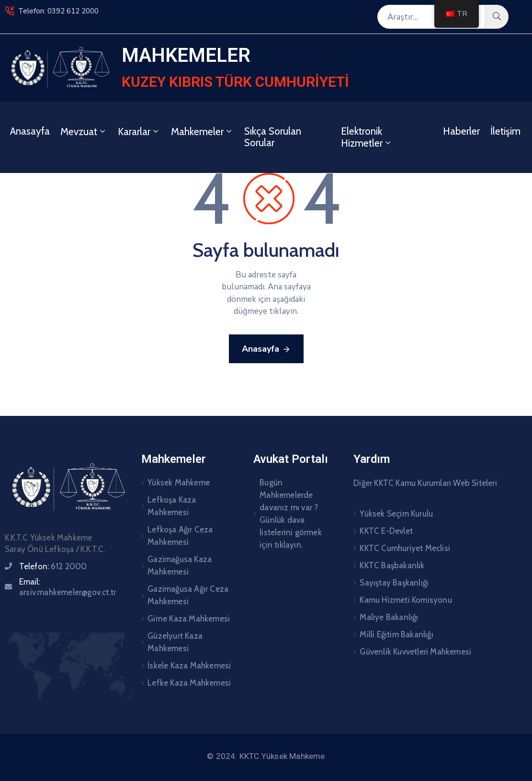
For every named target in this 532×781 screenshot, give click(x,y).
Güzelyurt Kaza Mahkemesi (175, 642)
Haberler (461, 131)
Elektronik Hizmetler (367, 137)
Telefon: (53, 566)
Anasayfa (30, 131)
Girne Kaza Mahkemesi (189, 619)
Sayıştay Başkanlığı (394, 583)
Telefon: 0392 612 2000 (58, 11)
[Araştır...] (431, 17)
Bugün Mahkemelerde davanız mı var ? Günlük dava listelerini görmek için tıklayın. (291, 514)
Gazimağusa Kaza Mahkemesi (180, 565)
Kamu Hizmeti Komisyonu (406, 600)
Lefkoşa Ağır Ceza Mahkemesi (180, 536)
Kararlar (139, 132)
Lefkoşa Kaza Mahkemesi (172, 506)
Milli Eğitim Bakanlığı (396, 634)
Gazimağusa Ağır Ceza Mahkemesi (188, 595)
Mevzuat (84, 132)
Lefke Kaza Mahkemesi (189, 683)
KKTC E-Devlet (386, 531)
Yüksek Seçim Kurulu (396, 514)
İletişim (505, 131)
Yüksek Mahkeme (179, 482)
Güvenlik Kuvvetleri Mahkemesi (415, 652)
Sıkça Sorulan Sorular (273, 137)
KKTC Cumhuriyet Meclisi (405, 548)
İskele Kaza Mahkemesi (189, 666)
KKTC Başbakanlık (392, 565)
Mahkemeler (202, 132)
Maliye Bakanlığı (389, 617)
